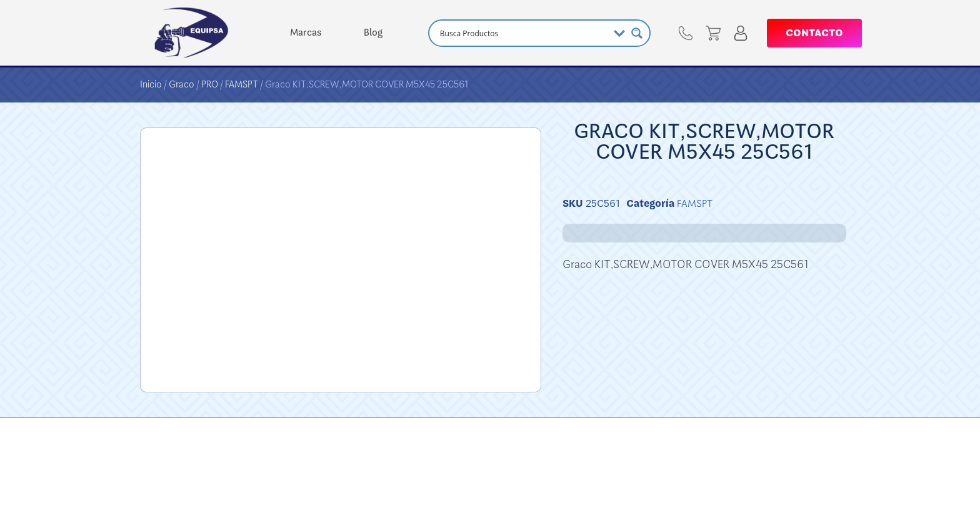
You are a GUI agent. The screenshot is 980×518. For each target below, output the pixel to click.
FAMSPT (242, 84)
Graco (182, 84)
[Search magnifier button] (637, 33)
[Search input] (522, 33)
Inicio (151, 84)
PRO (210, 84)
